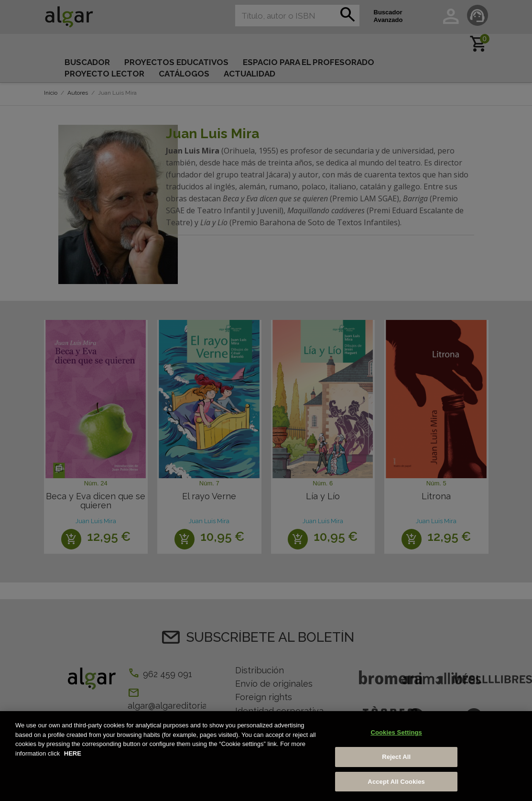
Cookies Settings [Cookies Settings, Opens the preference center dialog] (396, 738)
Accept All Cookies (396, 786)
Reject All (396, 762)
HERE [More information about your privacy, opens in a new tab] (73, 758)
